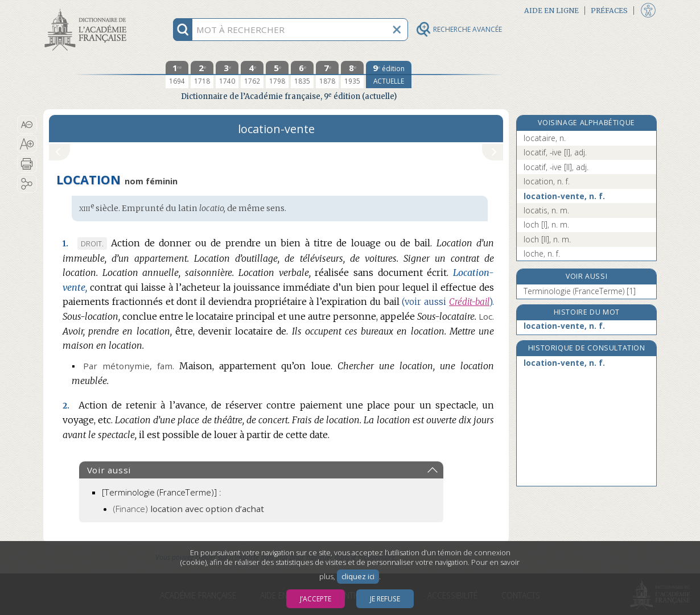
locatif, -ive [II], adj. (556, 167)
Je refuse (385, 599)
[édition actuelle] (389, 75)
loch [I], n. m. (546, 224)
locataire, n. (545, 138)
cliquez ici (358, 577)
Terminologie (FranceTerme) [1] (580, 291)
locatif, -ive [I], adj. (555, 152)
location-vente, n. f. (564, 196)
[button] (27, 125)
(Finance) (189, 509)
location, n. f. (547, 181)
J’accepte (316, 599)
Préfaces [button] (609, 11)
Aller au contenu (88, 10)
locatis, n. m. (546, 210)
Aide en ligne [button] (551, 11)
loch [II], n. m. (547, 239)
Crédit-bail (469, 302)
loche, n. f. (542, 253)
